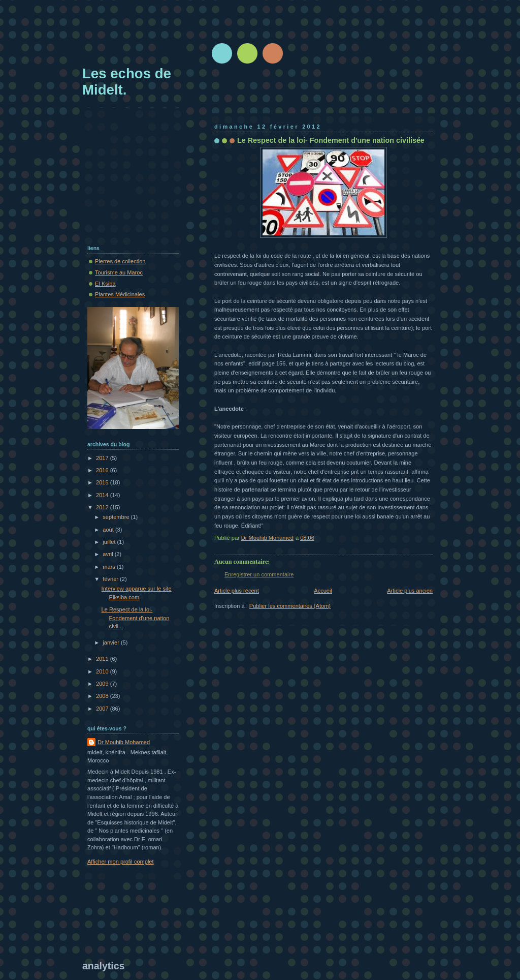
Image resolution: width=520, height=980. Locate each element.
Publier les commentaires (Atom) (290, 606)
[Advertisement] (267, 38)
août (109, 530)
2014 (103, 495)
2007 (103, 709)
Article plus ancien (410, 591)
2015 (103, 482)
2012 (103, 507)
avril (108, 554)
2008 (103, 696)
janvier (112, 642)
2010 (103, 671)
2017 (103, 458)
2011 (103, 659)
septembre (117, 517)
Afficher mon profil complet (121, 862)
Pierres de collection (120, 261)
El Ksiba (105, 284)
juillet (110, 542)
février (111, 579)
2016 (103, 470)
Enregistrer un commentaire (259, 574)
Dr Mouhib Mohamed (124, 742)
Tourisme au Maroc (119, 272)
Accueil (323, 591)
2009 (103, 684)
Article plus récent (237, 591)
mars (110, 567)
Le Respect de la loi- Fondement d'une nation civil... (136, 618)
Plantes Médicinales (120, 294)
